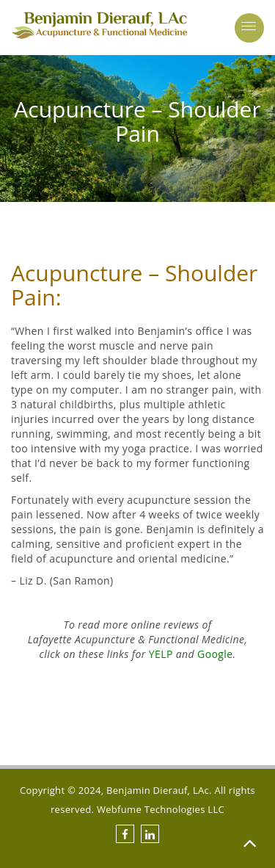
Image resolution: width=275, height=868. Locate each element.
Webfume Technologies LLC (161, 809)
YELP (161, 654)
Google (215, 654)
